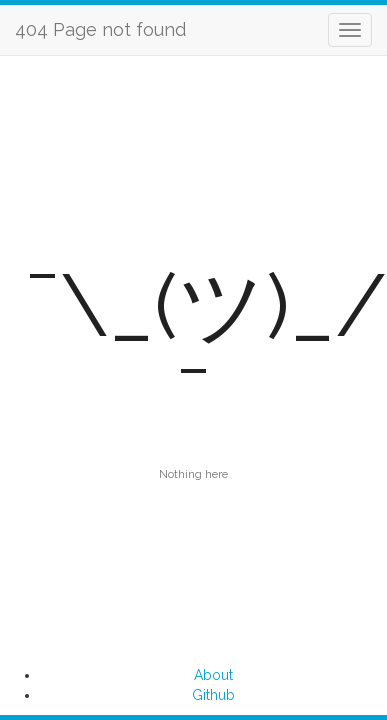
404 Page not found (100, 29)
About (213, 675)
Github (213, 695)
